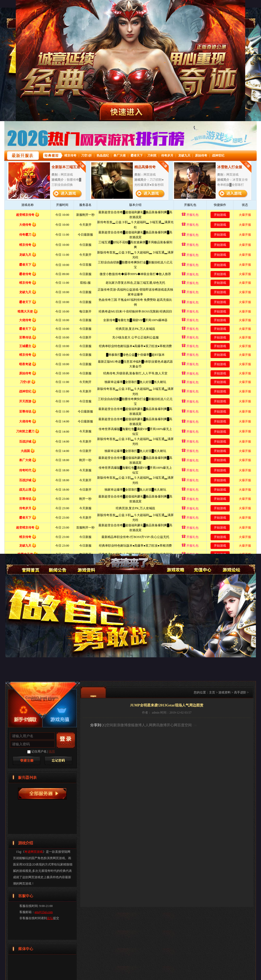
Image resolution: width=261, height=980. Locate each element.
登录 (66, 740)
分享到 (96, 725)
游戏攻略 (175, 563)
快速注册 (27, 761)
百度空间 (185, 725)
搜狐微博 (135, 725)
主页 (212, 692)
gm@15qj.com (44, 912)
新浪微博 (120, 725)
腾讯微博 (160, 725)
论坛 (50, 918)
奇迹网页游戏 (30, 563)
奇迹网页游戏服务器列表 (42, 794)
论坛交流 (231, 563)
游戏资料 (86, 563)
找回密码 (58, 761)
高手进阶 (240, 692)
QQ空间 (107, 725)
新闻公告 (58, 563)
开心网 (172, 725)
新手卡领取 (25, 719)
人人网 (147, 725)
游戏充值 (203, 563)
